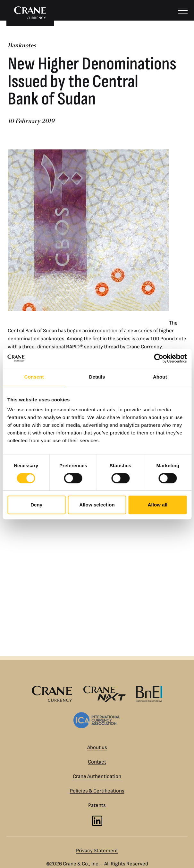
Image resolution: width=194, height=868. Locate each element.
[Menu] (183, 10)
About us (97, 747)
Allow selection (97, 505)
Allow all (157, 505)
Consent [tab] (34, 377)
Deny (36, 505)
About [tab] (160, 377)
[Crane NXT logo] (105, 694)
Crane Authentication (97, 776)
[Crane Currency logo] (52, 694)
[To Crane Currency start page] (30, 13)
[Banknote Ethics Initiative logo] (149, 694)
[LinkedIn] (97, 821)
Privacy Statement (97, 851)
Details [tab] (97, 377)
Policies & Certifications (97, 791)
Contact (97, 762)
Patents (97, 805)
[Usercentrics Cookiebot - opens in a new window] (159, 358)
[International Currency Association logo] (97, 720)
